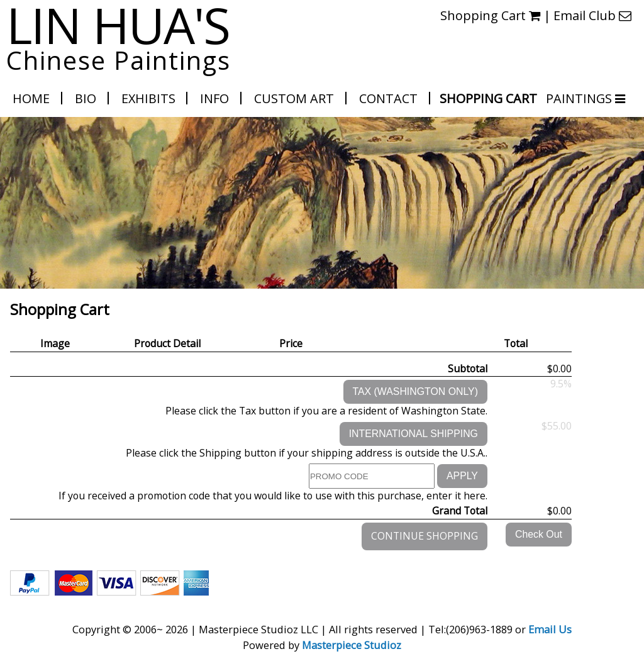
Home (31, 98)
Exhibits (148, 98)
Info (214, 98)
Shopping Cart (488, 98)
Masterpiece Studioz (352, 645)
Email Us (550, 629)
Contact (388, 98)
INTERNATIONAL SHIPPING (414, 434)
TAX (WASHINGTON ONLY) (415, 391)
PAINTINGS (580, 98)
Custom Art (294, 98)
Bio (86, 98)
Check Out (539, 534)
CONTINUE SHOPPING (425, 536)
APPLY (462, 476)
